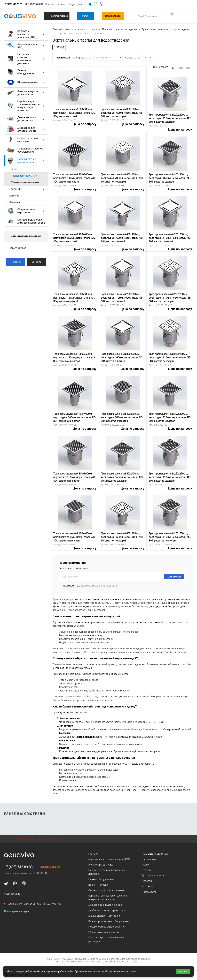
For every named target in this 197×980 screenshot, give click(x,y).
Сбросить (37, 262)
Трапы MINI (27, 189)
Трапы (27, 169)
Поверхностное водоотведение (26, 161)
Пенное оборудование (26, 72)
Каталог (94, 854)
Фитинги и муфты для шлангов (26, 93)
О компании (149, 859)
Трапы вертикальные (24, 176)
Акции (145, 865)
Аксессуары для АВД (26, 46)
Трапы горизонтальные (25, 182)
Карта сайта (149, 892)
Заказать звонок (55, 4)
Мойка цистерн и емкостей (26, 140)
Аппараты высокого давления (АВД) (26, 34)
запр (191, 18)
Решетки (15, 202)
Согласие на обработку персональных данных (117, 962)
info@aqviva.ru (75, 4)
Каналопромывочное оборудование (28, 150)
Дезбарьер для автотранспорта (26, 129)
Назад (60, 47)
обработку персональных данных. (98, 586)
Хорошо (183, 971)
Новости (147, 881)
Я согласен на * (91, 586)
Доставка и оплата (153, 876)
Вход (140, 16)
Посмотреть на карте (16, 911)
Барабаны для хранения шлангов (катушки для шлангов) (26, 106)
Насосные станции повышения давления (26, 59)
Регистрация (151, 16)
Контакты (148, 886)
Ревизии (14, 196)
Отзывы (147, 870)
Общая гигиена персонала (26, 211)
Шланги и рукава (26, 82)
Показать (16, 262)
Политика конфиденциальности (72, 962)
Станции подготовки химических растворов (26, 221)
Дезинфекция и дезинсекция (26, 119)
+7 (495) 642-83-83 (18, 867)
